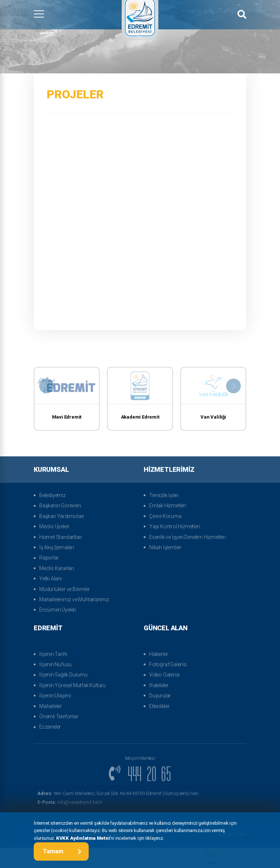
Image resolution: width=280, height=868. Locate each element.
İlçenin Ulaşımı (55, 696)
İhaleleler (159, 685)
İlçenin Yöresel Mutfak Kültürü (72, 685)
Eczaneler (50, 727)
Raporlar (49, 558)
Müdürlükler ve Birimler (64, 589)
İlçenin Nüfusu (55, 664)
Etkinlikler (159, 706)
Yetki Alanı (51, 579)
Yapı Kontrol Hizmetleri (174, 526)
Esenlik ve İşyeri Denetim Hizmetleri (187, 537)
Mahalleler (51, 706)
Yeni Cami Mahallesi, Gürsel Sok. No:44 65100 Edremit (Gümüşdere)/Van (118, 793)
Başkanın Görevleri (60, 506)
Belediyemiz (52, 495)
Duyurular (160, 696)
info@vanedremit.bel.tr (70, 802)
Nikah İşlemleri (165, 547)
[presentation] (47, 386)
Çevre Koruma (165, 516)
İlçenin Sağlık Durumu (63, 675)
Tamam (62, 851)
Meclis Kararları (57, 568)
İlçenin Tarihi (53, 654)
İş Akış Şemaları (57, 547)
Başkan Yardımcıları (62, 516)
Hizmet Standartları (60, 537)
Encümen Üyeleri (58, 610)
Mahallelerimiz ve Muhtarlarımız (74, 599)
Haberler (159, 654)
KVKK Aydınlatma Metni (83, 838)
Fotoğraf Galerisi (168, 664)
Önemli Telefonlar (59, 716)
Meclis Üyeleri (54, 526)
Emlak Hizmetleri (168, 506)
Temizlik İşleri (164, 495)
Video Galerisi (164, 675)
